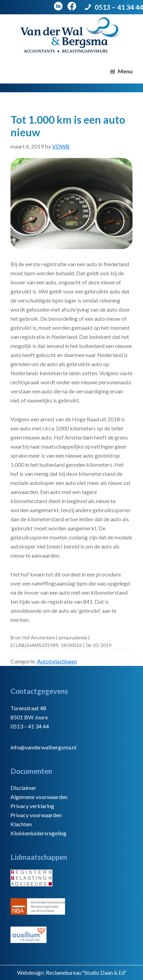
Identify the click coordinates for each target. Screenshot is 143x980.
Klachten (21, 824)
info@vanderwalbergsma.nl (43, 747)
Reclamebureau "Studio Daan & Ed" (86, 973)
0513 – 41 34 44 (119, 7)
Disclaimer (23, 788)
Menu (125, 71)
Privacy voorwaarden (36, 815)
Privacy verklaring (32, 806)
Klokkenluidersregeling (38, 833)
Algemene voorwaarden (39, 797)
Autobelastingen (57, 661)
